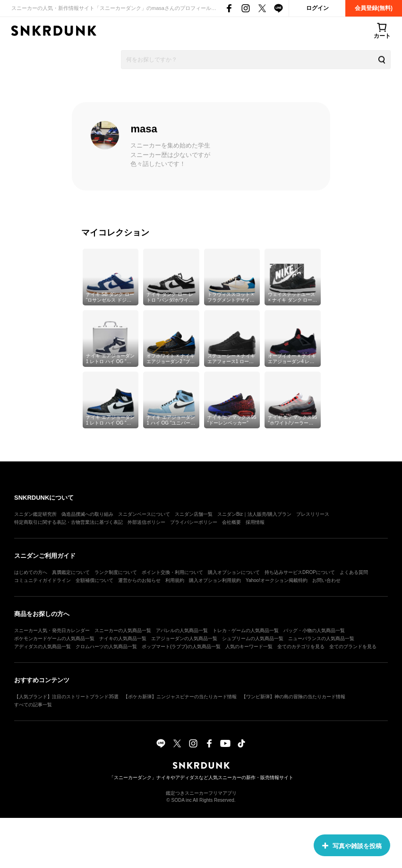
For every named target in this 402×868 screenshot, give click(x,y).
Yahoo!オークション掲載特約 (277, 580)
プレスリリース (313, 514)
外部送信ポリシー (146, 522)
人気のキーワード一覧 (249, 647)
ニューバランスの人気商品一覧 (321, 638)
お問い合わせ (326, 580)
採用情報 (255, 522)
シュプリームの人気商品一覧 (253, 638)
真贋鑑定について (71, 572)
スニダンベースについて (144, 514)
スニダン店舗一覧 (194, 514)
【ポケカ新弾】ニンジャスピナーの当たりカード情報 (180, 697)
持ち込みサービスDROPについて (300, 572)
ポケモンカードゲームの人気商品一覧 (54, 638)
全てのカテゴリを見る (301, 647)
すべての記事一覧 (33, 705)
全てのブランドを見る (353, 647)
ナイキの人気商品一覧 (123, 638)
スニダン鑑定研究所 (35, 514)
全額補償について (94, 580)
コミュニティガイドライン (43, 580)
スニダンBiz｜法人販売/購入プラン (254, 514)
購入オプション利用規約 (215, 580)
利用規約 (175, 580)
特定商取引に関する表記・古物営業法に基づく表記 (68, 522)
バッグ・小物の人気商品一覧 (314, 630)
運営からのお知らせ (139, 580)
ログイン (317, 8)
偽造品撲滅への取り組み (87, 514)
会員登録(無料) (374, 8)
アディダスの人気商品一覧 (43, 647)
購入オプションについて (234, 572)
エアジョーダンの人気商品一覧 (184, 638)
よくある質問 (354, 572)
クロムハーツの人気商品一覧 (106, 647)
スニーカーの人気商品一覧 (123, 630)
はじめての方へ (31, 572)
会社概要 (231, 522)
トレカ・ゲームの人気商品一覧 (246, 630)
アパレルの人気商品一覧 (182, 630)
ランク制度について (116, 572)
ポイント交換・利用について (172, 572)
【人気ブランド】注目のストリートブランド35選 (66, 697)
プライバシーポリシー (194, 522)
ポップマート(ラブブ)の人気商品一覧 (181, 647)
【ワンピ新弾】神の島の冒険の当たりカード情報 (293, 697)
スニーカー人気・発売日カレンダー (52, 630)
